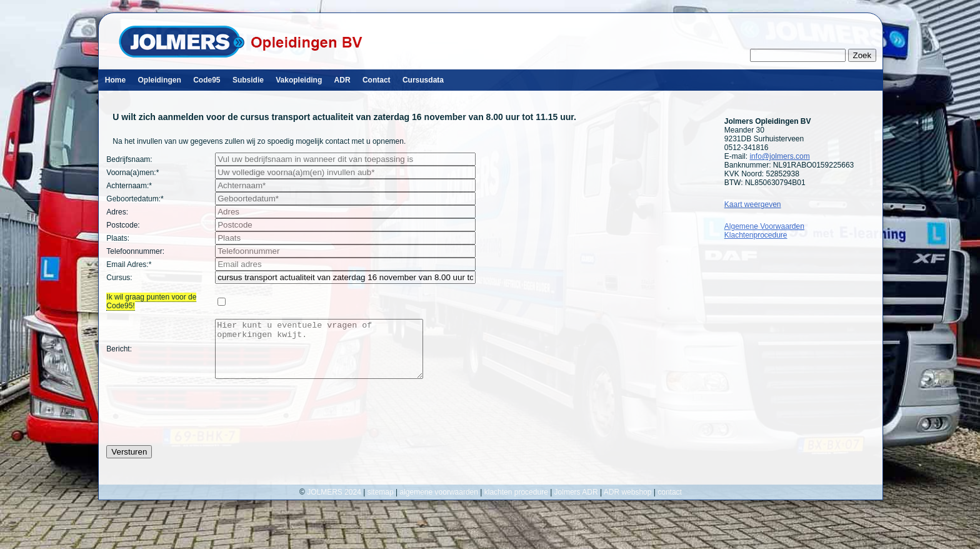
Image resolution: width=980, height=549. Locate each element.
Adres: (117, 212)
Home (115, 80)
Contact (377, 80)
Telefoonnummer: (135, 251)
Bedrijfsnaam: (129, 159)
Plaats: (118, 238)
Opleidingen (159, 80)
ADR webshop (628, 503)
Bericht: (119, 355)
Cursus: (119, 278)
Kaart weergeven (753, 204)
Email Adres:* (129, 264)
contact (670, 503)
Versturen (129, 463)
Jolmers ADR (576, 503)
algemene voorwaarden (439, 503)
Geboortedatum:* (135, 199)
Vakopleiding (299, 80)
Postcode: (123, 225)
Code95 (207, 80)
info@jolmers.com (779, 156)
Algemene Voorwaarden (764, 226)
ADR (342, 80)
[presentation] (201, 423)
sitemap (381, 503)
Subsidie (248, 80)
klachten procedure (516, 503)
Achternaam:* (129, 186)
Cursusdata (423, 80)
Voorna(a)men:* (132, 173)
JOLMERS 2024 (335, 503)
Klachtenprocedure (756, 235)
